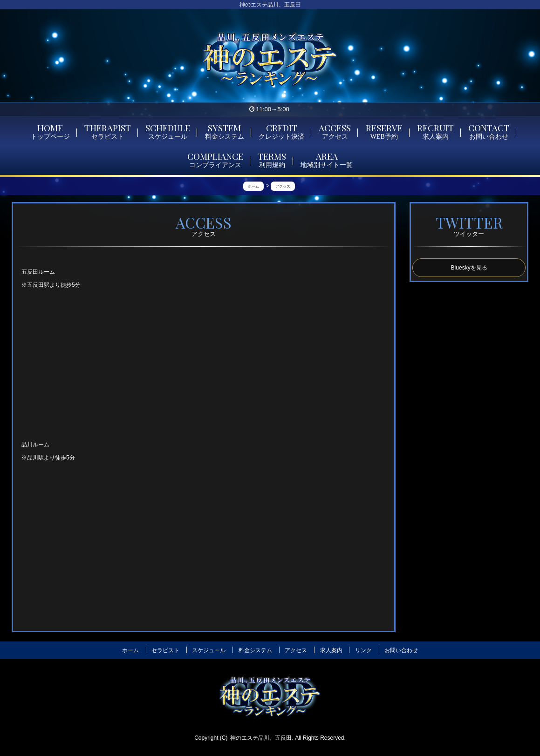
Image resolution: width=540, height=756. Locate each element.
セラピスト (165, 650)
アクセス (296, 650)
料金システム (255, 650)
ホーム (130, 650)
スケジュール (209, 650)
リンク (363, 650)
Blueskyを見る (469, 268)
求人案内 (331, 650)
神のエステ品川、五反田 (261, 738)
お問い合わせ (401, 650)
